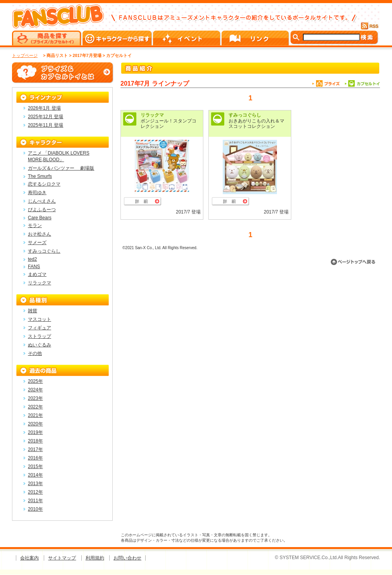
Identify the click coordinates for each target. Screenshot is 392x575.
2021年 (35, 415)
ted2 (32, 259)
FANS (34, 267)
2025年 (35, 381)
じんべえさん (42, 201)
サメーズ (37, 243)
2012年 (35, 492)
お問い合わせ (127, 558)
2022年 (35, 407)
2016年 (35, 458)
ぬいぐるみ (40, 345)
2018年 (35, 441)
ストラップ (40, 336)
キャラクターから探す (118, 38)
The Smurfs (40, 176)
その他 (35, 353)
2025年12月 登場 (46, 117)
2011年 (35, 501)
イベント (187, 38)
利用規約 (95, 558)
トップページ (25, 55)
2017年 (35, 449)
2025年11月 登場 (46, 125)
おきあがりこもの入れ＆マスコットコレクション (256, 124)
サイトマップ (62, 558)
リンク (256, 38)
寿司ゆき (37, 193)
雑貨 (33, 311)
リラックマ (152, 115)
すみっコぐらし (245, 115)
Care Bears (40, 218)
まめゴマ (37, 274)
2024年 (35, 390)
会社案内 (29, 558)
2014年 (35, 475)
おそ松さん (40, 234)
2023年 (35, 398)
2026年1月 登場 (44, 108)
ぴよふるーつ (42, 210)
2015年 (35, 467)
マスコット (40, 319)
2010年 (35, 509)
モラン (35, 226)
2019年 (35, 432)
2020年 (35, 424)
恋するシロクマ (44, 184)
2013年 (35, 484)
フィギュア (40, 328)
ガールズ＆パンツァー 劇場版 (61, 168)
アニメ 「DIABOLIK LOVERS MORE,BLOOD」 (59, 156)
